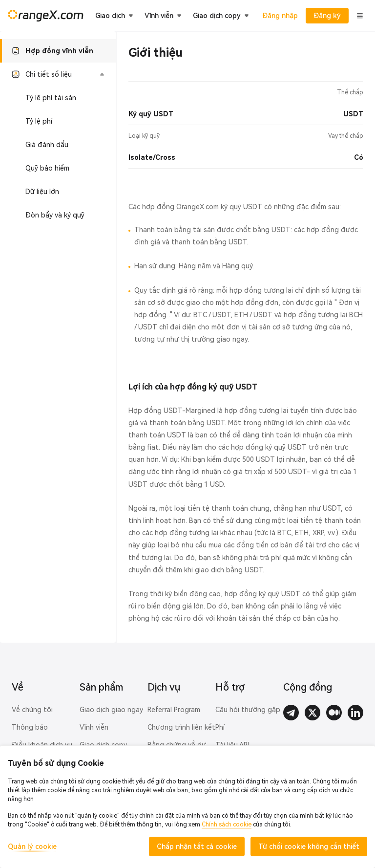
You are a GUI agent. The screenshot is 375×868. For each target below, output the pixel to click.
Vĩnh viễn (94, 727)
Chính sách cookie (227, 825)
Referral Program (174, 710)
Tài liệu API (232, 745)
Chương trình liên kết (181, 727)
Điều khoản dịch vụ (42, 745)
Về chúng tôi (32, 710)
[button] (58, 74)
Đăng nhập (280, 16)
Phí (220, 727)
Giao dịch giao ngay (111, 710)
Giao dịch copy (103, 745)
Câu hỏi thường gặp (248, 710)
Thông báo (30, 727)
